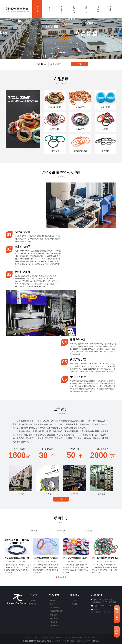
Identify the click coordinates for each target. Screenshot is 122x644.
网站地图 (57, 641)
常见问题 (88, 531)
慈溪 (43, 637)
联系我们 (110, 9)
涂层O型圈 (80, 129)
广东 (65, 637)
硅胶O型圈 (105, 107)
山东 (77, 637)
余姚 (39, 637)
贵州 (73, 637)
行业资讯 (34, 531)
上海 (92, 637)
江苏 (84, 637)
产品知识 (61, 531)
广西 (69, 637)
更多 (61, 499)
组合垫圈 (105, 151)
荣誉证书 (32, 604)
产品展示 (62, 9)
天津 (88, 637)
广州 (96, 637)
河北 (54, 637)
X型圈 (105, 129)
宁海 (35, 637)
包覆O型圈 (55, 129)
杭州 (46, 637)
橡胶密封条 (55, 618)
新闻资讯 (74, 9)
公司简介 (50, 9)
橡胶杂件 (54, 622)
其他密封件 (55, 625)
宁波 (50, 637)
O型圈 (53, 600)
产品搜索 (41, 64)
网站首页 (37, 9)
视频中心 (86, 9)
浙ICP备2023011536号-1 (74, 641)
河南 (58, 637)
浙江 (62, 637)
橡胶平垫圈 (55, 151)
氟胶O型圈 (80, 107)
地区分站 (28, 637)
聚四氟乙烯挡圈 (80, 151)
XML (63, 641)
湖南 (81, 637)
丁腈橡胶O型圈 (55, 107)
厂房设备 (32, 600)
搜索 (79, 64)
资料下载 (98, 9)
